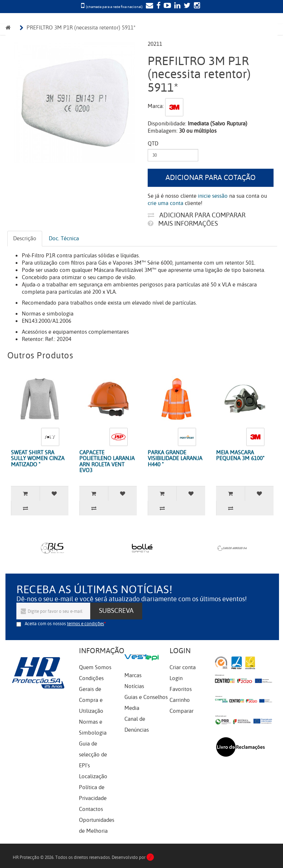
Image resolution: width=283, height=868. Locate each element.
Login (176, 678)
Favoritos (181, 689)
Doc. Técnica (64, 238)
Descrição (25, 238)
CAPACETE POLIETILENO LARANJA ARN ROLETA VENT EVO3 (107, 462)
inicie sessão (213, 196)
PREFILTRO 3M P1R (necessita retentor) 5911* (81, 28)
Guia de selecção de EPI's (93, 755)
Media (132, 708)
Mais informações (183, 224)
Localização (93, 776)
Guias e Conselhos (146, 697)
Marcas (133, 675)
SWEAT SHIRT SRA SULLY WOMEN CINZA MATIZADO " (38, 459)
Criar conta (183, 667)
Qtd (153, 144)
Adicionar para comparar (197, 215)
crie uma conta (166, 203)
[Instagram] (196, 6)
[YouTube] (166, 6)
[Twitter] (186, 6)
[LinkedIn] (176, 6)
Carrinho (180, 700)
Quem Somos (95, 667)
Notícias (134, 686)
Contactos (91, 809)
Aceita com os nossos (64, 624)
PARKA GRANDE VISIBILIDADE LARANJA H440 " (175, 459)
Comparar (182, 711)
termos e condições (85, 624)
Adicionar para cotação (211, 178)
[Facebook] (158, 6)
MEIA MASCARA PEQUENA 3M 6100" (240, 456)
